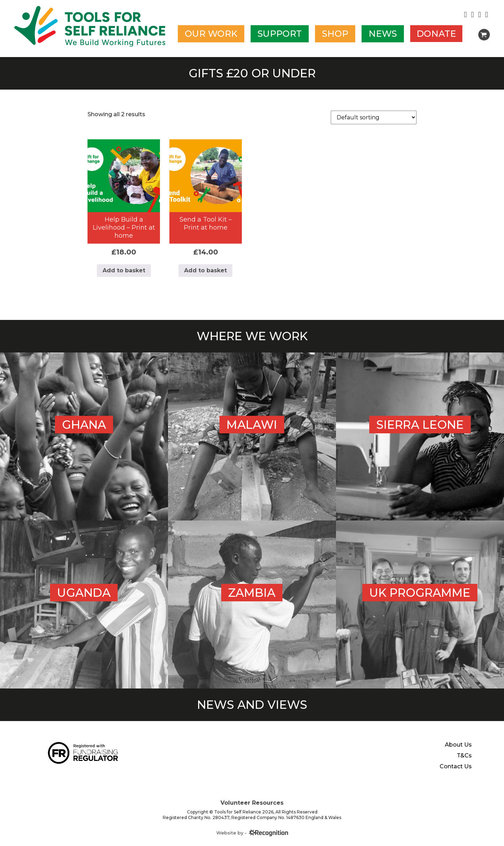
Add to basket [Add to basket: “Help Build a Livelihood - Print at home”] (124, 270)
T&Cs (464, 756)
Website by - (252, 833)
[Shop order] (374, 117)
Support (280, 34)
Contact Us (456, 767)
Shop (335, 34)
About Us (458, 745)
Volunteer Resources (252, 803)
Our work (211, 34)
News (383, 34)
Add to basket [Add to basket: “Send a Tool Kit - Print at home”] (205, 270)
